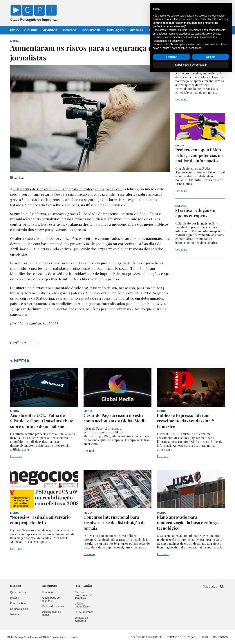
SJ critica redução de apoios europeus (195, 213)
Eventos (70, 30)
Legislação (115, 30)
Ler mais (181, 99)
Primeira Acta (18, 603)
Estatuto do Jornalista (81, 619)
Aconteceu (91, 30)
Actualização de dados (52, 613)
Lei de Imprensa (84, 612)
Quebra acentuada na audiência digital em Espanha (196, 60)
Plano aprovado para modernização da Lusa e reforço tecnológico (188, 523)
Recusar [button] (171, 626)
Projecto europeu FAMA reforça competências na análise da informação (199, 155)
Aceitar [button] (210, 626)
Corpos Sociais (19, 609)
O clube (16, 586)
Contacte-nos (214, 7)
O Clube (30, 30)
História (15, 598)
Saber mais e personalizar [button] (191, 634)
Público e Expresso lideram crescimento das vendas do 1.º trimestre (185, 421)
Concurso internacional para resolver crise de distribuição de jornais (115, 523)
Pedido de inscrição (54, 606)
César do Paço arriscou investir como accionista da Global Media (115, 418)
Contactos (158, 30)
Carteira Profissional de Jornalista (83, 595)
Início (14, 30)
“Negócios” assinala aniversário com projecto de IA (40, 520)
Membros (50, 30)
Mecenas (136, 30)
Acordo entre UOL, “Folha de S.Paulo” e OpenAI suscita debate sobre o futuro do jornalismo (42, 421)
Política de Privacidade (146, 637)
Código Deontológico (82, 605)
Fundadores (49, 592)
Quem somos (18, 592)
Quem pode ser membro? (51, 599)
